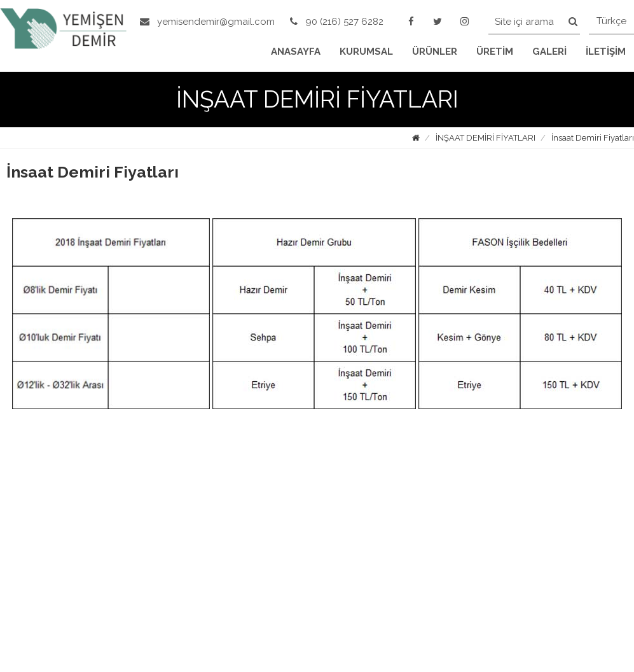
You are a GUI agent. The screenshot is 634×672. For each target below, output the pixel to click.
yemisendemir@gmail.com (207, 22)
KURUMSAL (366, 52)
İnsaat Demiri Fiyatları (593, 138)
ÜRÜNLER (435, 52)
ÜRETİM (495, 52)
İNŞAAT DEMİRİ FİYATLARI (486, 138)
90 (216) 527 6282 (337, 22)
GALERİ (549, 52)
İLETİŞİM (606, 52)
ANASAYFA (296, 52)
